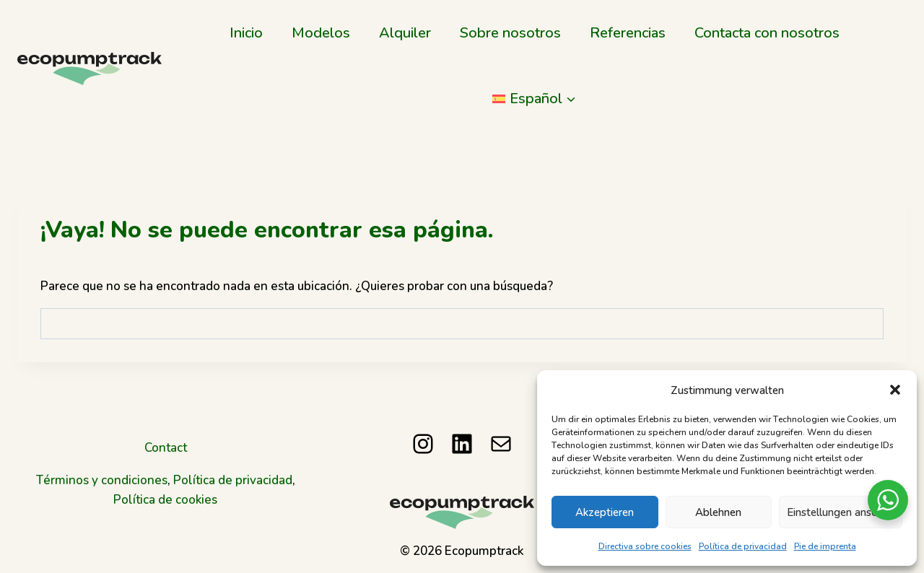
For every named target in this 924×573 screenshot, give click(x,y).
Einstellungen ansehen (841, 512)
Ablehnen (718, 512)
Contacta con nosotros (767, 32)
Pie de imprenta (825, 546)
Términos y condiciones (102, 480)
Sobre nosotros (510, 32)
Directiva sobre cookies (645, 546)
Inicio (246, 32)
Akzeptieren (605, 512)
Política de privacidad (743, 546)
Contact (166, 447)
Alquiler (405, 32)
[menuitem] (535, 97)
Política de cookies (165, 499)
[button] (895, 390)
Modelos (321, 32)
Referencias (628, 32)
